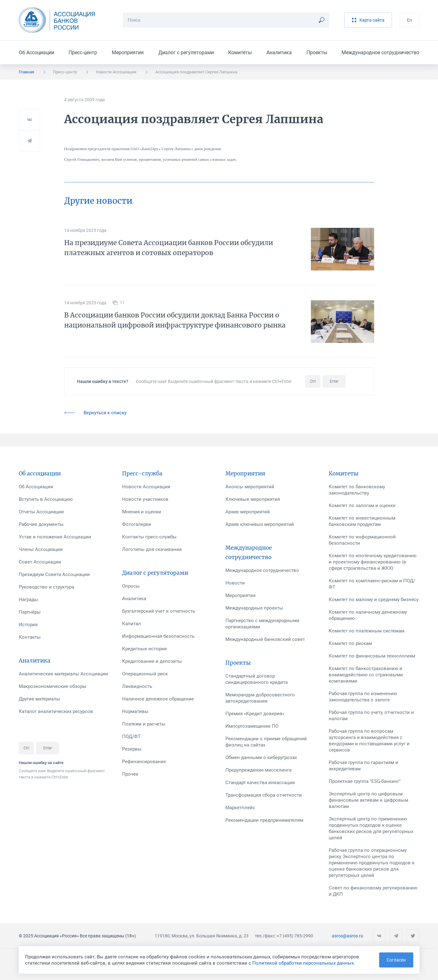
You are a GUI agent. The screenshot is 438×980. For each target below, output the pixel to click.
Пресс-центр (83, 52)
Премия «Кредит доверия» (255, 714)
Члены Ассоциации (41, 549)
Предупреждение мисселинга (258, 770)
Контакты (30, 637)
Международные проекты (254, 608)
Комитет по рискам (350, 643)
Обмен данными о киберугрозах (261, 757)
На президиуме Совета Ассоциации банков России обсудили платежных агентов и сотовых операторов (169, 248)
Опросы (131, 586)
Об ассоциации (40, 474)
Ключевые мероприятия (253, 499)
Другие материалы (39, 699)
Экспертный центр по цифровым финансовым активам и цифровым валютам (368, 800)
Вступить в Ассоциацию (46, 499)
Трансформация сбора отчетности (264, 795)
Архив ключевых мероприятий (260, 524)
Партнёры (30, 612)
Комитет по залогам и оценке (362, 506)
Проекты (317, 52)
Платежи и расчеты (144, 724)
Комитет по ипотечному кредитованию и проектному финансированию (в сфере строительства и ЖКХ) (373, 562)
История (28, 625)
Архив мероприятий (248, 512)
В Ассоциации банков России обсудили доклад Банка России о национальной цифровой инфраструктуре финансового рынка (175, 320)
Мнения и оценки (142, 512)
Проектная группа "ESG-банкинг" (365, 781)
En (410, 20)
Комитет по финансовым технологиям (372, 656)
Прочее (130, 774)
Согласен (396, 960)
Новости (235, 583)
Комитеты (240, 52)
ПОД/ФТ (131, 736)
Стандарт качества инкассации (260, 783)
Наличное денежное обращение (158, 699)
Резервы (132, 749)
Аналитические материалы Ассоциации (63, 674)
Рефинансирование (144, 762)
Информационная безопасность (158, 636)
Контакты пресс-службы (149, 537)
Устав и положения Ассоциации (55, 537)
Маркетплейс (240, 808)
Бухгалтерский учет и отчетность (159, 611)
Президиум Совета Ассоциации (54, 574)
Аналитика (279, 52)
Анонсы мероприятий (250, 487)
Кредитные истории (144, 649)
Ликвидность (137, 686)
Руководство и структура (46, 587)
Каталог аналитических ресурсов (56, 711)
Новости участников (145, 499)
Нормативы (135, 711)
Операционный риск (145, 674)
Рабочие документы (41, 524)
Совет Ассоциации (40, 562)
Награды (28, 600)
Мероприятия (128, 52)
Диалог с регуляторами (186, 52)
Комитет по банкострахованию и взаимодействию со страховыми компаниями (366, 675)
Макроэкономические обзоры (53, 686)
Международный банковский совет (265, 639)
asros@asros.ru (348, 936)
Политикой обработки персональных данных (303, 963)
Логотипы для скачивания (152, 549)
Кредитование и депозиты (152, 661)
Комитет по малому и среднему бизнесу (374, 600)
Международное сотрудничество (380, 52)
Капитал (131, 624)
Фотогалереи (137, 524)
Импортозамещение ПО (252, 726)
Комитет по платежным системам (367, 631)
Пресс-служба (142, 474)
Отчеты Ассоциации (41, 512)
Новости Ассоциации (116, 72)
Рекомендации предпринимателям (264, 820)
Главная (26, 72)
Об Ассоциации (36, 52)
